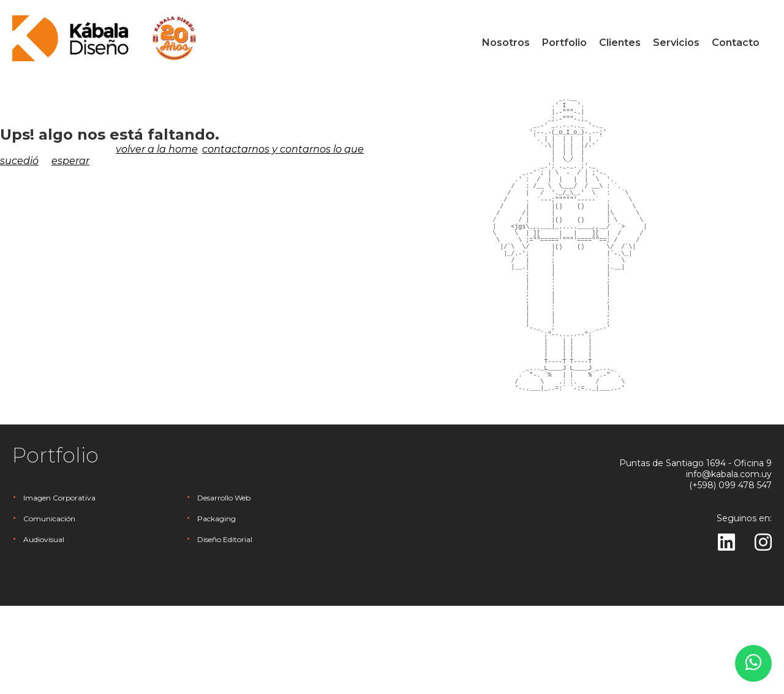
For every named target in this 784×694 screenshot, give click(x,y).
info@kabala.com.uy (729, 562)
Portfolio (564, 43)
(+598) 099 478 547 (730, 573)
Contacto (736, 43)
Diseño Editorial (225, 628)
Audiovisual (44, 628)
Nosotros (506, 43)
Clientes (620, 43)
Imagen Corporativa (59, 586)
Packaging (217, 607)
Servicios (676, 43)
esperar (70, 161)
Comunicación (49, 607)
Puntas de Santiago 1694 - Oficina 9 (695, 551)
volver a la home (157, 149)
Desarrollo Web (224, 586)
